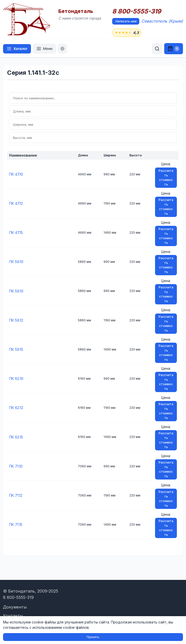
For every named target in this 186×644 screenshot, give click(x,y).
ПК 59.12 (16, 320)
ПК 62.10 (16, 379)
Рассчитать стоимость (166, 178)
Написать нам (126, 21)
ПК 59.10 (16, 262)
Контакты (13, 616)
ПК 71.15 (16, 525)
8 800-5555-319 (137, 11)
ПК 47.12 (16, 203)
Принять (93, 637)
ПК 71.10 (16, 466)
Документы (15, 607)
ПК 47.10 (16, 174)
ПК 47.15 (16, 233)
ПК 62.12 (16, 408)
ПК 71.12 (16, 495)
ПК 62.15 (16, 437)
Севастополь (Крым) (162, 21)
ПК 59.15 (16, 349)
